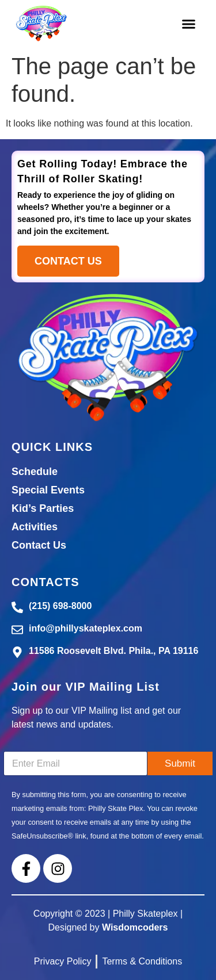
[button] (188, 24)
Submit (180, 763)
